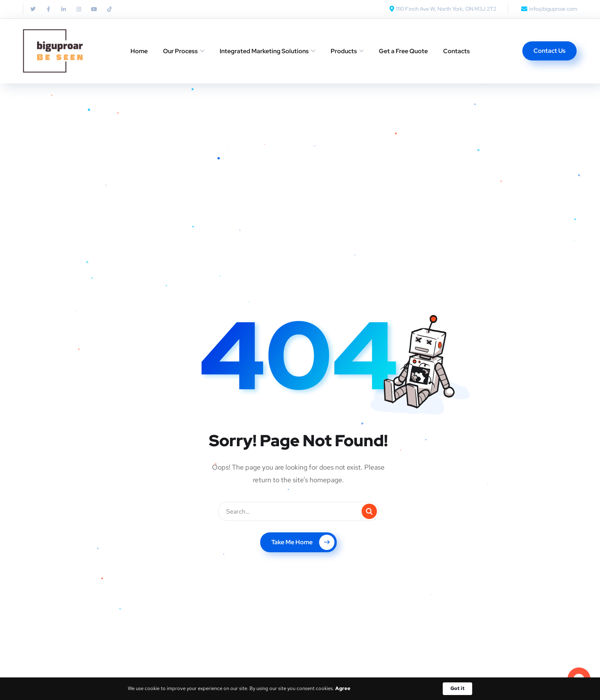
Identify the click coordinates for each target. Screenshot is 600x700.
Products (344, 51)
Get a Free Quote (403, 51)
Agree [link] (343, 688)
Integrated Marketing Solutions (264, 51)
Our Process (180, 51)
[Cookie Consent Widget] (300, 689)
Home (139, 51)
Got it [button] (457, 688)
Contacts (457, 51)
